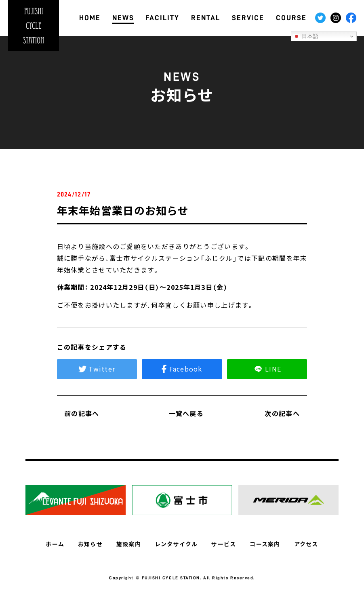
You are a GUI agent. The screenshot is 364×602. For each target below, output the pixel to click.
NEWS (123, 18)
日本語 (306, 36)
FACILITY (162, 18)
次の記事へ (286, 413)
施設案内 (129, 544)
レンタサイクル (176, 544)
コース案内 (265, 544)
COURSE (291, 18)
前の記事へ (78, 413)
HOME (90, 18)
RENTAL (206, 18)
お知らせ (90, 544)
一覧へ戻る (182, 413)
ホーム (55, 544)
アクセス (306, 544)
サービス (224, 544)
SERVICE (248, 18)
